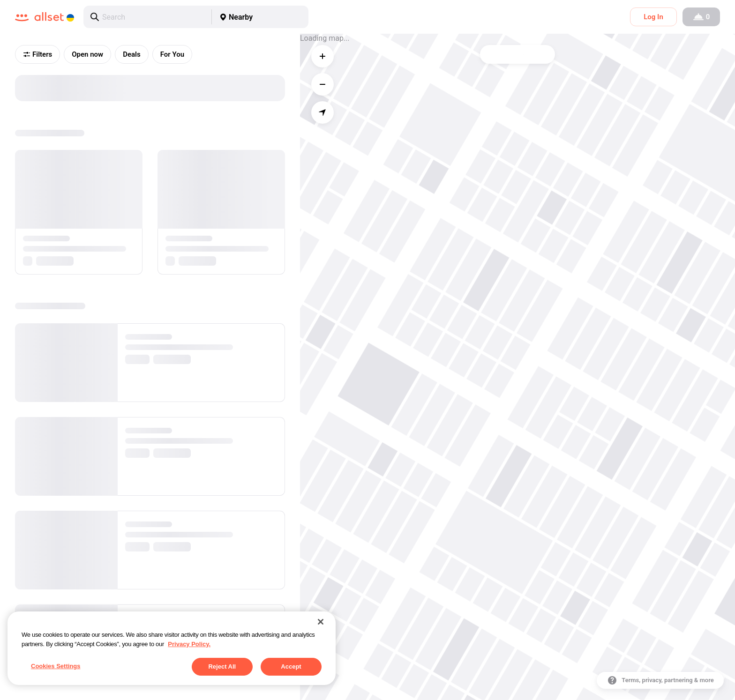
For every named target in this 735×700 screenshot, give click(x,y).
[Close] (321, 622)
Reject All (222, 666)
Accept (291, 666)
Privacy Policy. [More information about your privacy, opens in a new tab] (189, 644)
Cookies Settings (56, 666)
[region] (172, 648)
